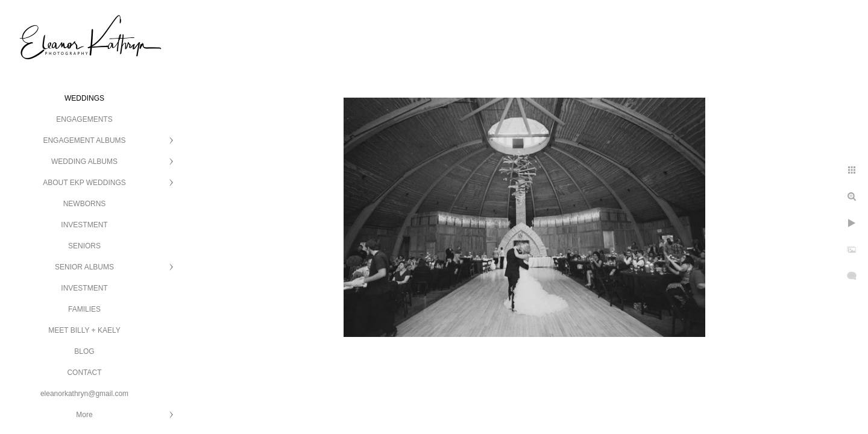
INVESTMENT (84, 225)
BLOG (84, 351)
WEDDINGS (84, 98)
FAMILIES (84, 309)
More (84, 415)
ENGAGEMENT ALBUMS (84, 140)
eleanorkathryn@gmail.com (84, 394)
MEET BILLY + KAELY (84, 330)
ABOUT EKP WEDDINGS (84, 183)
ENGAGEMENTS (84, 119)
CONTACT (84, 373)
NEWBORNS (85, 204)
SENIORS (84, 246)
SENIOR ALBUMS (84, 267)
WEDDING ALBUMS (84, 162)
